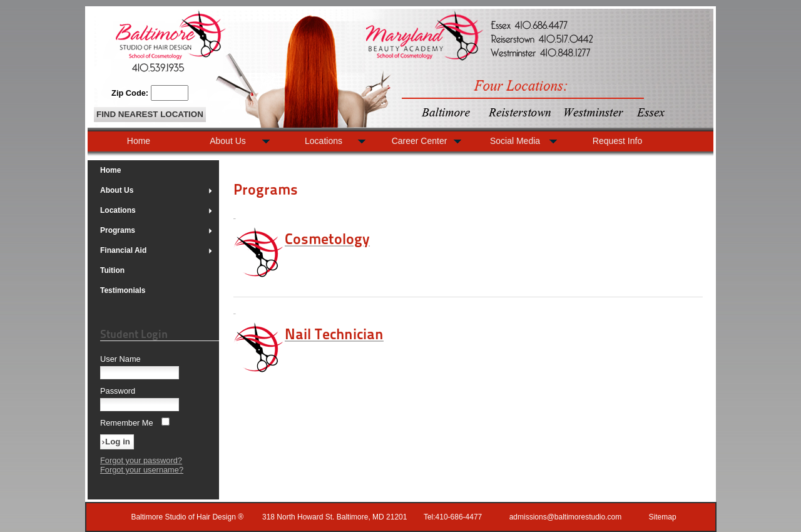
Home (110, 170)
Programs (156, 230)
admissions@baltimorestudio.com (566, 517)
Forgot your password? (141, 460)
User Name (120, 359)
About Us (156, 190)
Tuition (112, 270)
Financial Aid (156, 250)
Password (118, 391)
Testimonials (123, 290)
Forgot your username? (142, 470)
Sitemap (663, 517)
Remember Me (127, 423)
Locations (156, 210)
